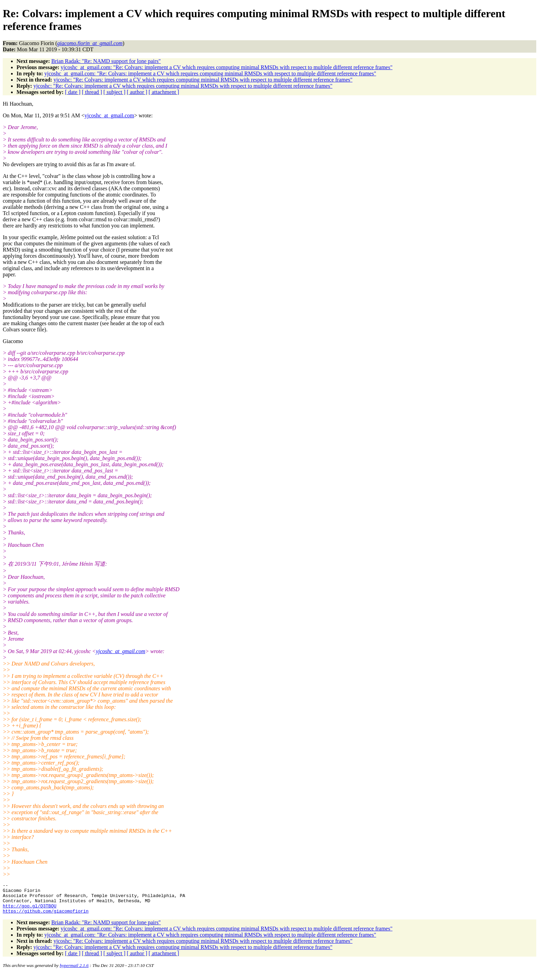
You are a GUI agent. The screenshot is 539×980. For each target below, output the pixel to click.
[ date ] (73, 92)
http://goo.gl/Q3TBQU (30, 911)
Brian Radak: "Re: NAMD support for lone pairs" (106, 61)
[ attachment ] (164, 92)
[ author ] (137, 92)
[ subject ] (114, 92)
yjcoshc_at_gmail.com (109, 115)
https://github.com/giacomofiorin (46, 917)
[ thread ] (92, 92)
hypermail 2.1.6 (74, 972)
